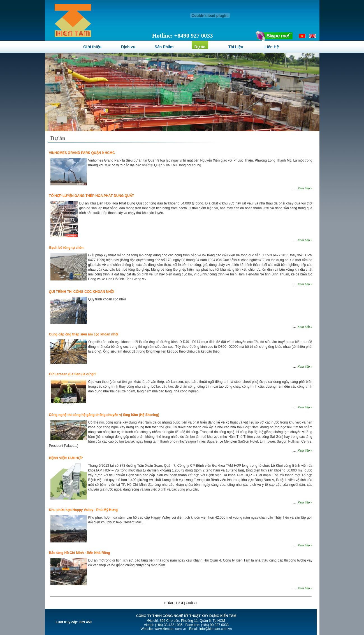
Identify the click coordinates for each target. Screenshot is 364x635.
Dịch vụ (128, 47)
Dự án (200, 47)
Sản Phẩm (164, 47)
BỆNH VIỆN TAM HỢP (66, 458)
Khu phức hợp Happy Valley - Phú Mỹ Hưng (84, 510)
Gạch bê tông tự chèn (66, 248)
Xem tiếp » (305, 188)
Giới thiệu (92, 47)
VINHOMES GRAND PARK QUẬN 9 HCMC (82, 153)
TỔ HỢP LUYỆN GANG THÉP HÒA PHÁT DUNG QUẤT (91, 196)
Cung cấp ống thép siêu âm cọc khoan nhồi (84, 334)
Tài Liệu (236, 47)
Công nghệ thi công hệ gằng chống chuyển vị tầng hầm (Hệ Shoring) (104, 415)
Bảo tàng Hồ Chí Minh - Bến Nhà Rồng (80, 553)
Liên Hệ (272, 47)
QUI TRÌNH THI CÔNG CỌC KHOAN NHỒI (82, 292)
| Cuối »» (191, 603)
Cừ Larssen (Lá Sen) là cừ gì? (73, 374)
